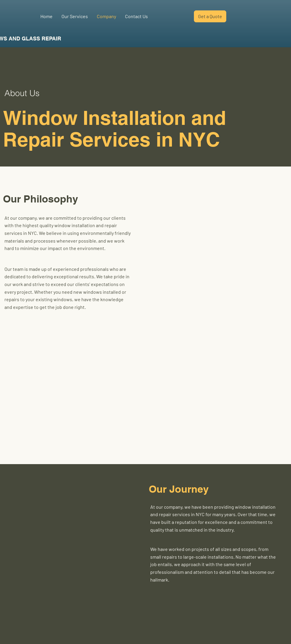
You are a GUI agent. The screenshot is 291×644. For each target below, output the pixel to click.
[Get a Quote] (210, 16)
